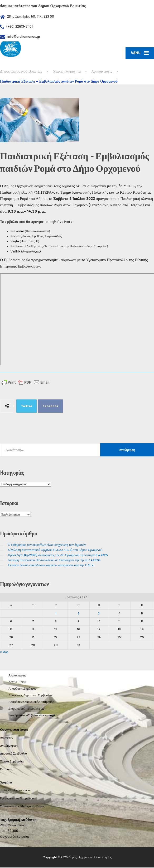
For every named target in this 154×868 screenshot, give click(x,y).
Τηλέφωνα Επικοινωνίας (16, 791)
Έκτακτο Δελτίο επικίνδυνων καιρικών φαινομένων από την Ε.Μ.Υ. (51, 566)
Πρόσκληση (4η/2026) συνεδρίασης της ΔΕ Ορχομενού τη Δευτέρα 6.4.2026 (58, 555)
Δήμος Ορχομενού (80, 858)
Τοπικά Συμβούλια (12, 762)
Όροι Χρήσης (103, 858)
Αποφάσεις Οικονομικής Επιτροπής (31, 702)
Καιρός (40, 807)
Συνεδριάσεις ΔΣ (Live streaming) (32, 716)
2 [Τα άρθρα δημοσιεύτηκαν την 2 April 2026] (79, 614)
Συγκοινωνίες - (10, 807)
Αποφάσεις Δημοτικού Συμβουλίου (31, 696)
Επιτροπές (6, 770)
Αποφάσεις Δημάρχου (22, 689)
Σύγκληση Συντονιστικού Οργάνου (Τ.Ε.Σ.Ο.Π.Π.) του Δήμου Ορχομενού (55, 550)
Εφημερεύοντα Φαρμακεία (17, 799)
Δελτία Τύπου (17, 683)
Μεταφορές (28, 807)
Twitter (27, 407)
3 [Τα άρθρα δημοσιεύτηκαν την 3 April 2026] (99, 614)
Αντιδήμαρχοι (9, 746)
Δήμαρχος (6, 738)
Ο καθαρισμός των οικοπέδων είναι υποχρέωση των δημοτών (47, 545)
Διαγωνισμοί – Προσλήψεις (26, 709)
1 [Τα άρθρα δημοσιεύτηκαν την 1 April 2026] (56, 614)
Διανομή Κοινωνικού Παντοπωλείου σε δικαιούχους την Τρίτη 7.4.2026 (54, 561)
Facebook (51, 407)
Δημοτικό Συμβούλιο (13, 754)
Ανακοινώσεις (17, 676)
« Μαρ (4, 652)
